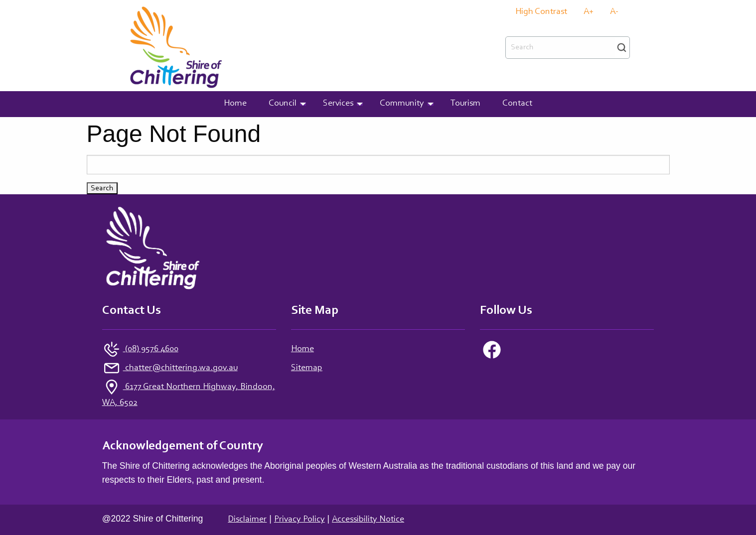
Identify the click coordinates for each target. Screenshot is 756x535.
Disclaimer (247, 520)
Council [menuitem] (283, 104)
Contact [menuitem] (517, 104)
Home (302, 349)
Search (622, 48)
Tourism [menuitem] (465, 104)
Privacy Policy (300, 520)
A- (614, 12)
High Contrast (541, 12)
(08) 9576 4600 (151, 349)
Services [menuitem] (338, 104)
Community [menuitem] (402, 104)
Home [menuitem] (235, 104)
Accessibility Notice (368, 520)
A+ (589, 12)
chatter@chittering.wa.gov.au (180, 368)
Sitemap (307, 368)
